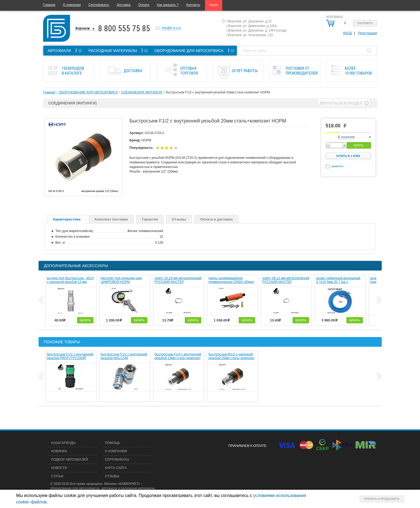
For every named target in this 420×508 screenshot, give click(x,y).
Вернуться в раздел (341, 103)
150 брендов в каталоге (73, 71)
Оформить (365, 23)
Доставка (124, 5)
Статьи (57, 476)
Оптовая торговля (189, 71)
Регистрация (367, 33)
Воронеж (83, 28)
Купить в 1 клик (348, 156)
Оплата (144, 5)
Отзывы (179, 219)
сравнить (337, 166)
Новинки (59, 451)
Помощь (113, 443)
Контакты (193, 5)
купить (359, 145)
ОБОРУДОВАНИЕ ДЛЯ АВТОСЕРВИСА (88, 92)
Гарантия (150, 219)
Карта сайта (116, 468)
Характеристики (67, 219)
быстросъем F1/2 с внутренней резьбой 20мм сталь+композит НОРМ (218, 92)
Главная (49, 5)
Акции (214, 5)
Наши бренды (63, 443)
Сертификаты (99, 5)
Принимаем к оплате (247, 446)
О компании (72, 5)
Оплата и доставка (216, 219)
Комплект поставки (111, 219)
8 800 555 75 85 (124, 28)
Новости (59, 468)
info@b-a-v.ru (172, 28)
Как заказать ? (168, 5)
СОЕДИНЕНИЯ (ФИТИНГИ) (142, 92)
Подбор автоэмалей (70, 460)
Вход (348, 33)
